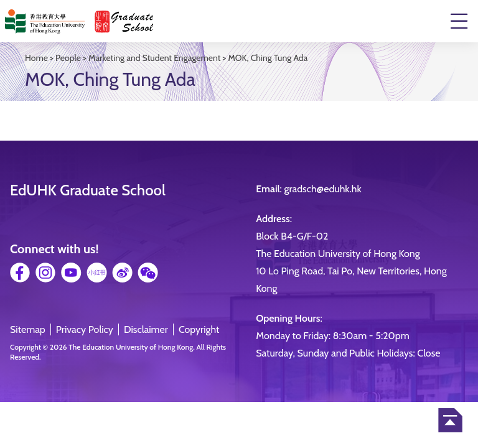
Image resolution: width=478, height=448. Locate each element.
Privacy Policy (85, 329)
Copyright (199, 329)
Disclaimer (146, 329)
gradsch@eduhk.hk (323, 189)
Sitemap (28, 329)
